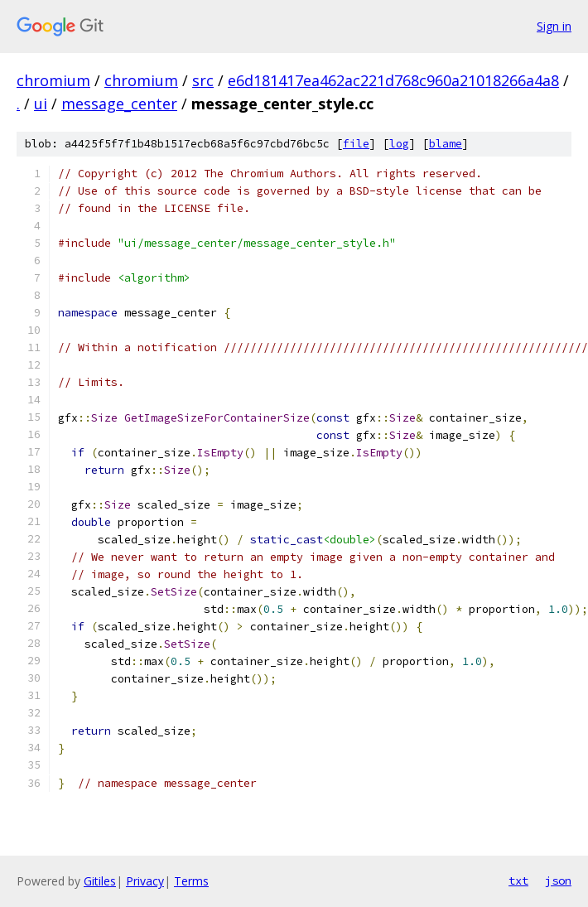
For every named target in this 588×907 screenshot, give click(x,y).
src (203, 80)
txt (518, 880)
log (399, 144)
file (356, 144)
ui (41, 104)
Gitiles (100, 881)
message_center (119, 104)
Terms (191, 881)
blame (446, 144)
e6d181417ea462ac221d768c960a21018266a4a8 (393, 80)
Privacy (145, 881)
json (558, 880)
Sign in (554, 26)
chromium (53, 80)
